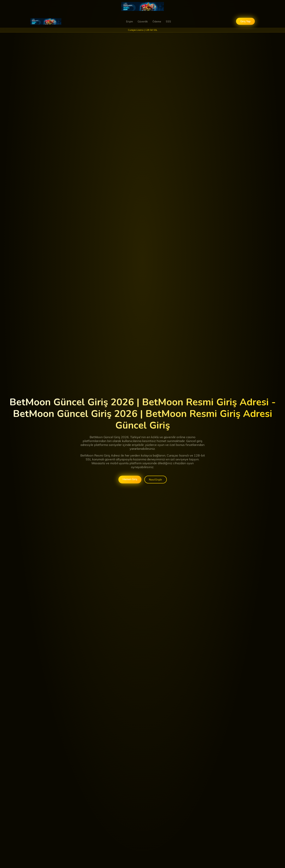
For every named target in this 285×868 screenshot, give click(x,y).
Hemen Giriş (130, 479)
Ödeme (157, 21)
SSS (168, 21)
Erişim (130, 21)
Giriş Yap (245, 21)
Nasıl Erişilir (156, 480)
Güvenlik (143, 21)
